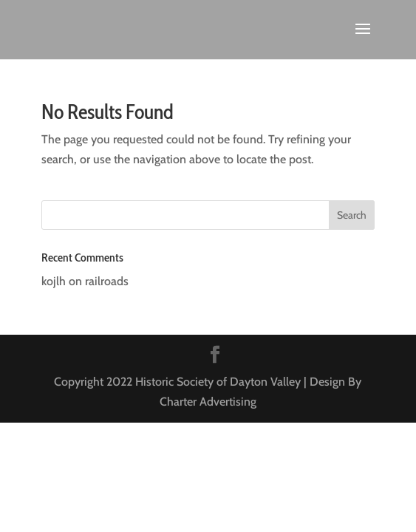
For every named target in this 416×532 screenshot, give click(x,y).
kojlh (54, 281)
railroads (107, 281)
